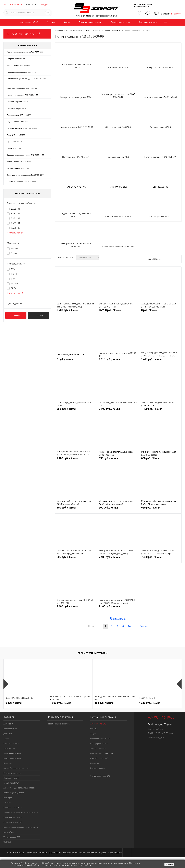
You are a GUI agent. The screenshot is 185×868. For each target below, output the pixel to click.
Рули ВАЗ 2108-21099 (16, 135)
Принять (169, 864)
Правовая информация (90, 22)
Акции (67, 22)
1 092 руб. (160, 361)
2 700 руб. (76, 311)
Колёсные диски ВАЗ (13, 817)
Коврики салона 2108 (16, 59)
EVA (13, 269)
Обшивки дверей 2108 (16, 108)
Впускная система (11, 744)
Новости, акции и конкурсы (58, 724)
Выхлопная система (12, 758)
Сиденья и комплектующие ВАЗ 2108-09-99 (26, 155)
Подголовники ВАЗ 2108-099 (19, 115)
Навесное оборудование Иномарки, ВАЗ (21, 827)
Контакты (95, 763)
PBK (13, 279)
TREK (14, 288)
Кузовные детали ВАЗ (13, 822)
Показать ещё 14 (15, 293)
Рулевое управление (12, 773)
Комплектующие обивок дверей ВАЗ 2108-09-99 (27, 80)
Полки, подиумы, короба (14, 793)
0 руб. (160, 311)
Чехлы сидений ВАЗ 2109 (18, 168)
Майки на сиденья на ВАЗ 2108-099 (22, 88)
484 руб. (104, 703)
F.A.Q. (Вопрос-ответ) (99, 758)
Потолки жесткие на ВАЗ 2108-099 (22, 128)
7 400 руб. (160, 410)
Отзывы (51, 22)
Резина (15, 249)
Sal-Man (15, 284)
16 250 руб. (118, 311)
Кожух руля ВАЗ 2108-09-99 (19, 65)
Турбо (6, 739)
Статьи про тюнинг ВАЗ (100, 776)
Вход (6, 4)
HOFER (14, 274)
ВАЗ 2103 (16, 218)
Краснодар (43, 5)
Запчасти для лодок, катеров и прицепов (21, 812)
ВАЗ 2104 (16, 223)
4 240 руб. (150, 703)
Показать (16, 315)
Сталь (14, 253)
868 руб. (76, 410)
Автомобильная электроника (16, 768)
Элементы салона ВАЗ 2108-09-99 (22, 182)
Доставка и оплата (148, 22)
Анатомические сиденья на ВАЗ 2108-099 (25, 52)
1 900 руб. (60, 703)
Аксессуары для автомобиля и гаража (20, 788)
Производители (10, 729)
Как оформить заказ (120, 22)
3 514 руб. (118, 361)
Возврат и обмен (98, 768)
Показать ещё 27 (15, 233)
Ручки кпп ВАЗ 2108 (16, 142)
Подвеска (8, 763)
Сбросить (39, 315)
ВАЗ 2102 (16, 214)
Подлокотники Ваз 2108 (17, 122)
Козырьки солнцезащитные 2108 (21, 72)
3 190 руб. (118, 410)
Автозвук (7, 803)
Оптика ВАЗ (9, 832)
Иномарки (8, 798)
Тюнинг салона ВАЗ (12, 837)
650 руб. (160, 509)
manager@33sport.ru (164, 724)
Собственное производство (102, 753)
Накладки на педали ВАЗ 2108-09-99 (23, 95)
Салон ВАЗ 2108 (14, 148)
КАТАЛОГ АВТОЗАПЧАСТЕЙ (24, 34)
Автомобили (9, 724)
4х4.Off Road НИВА (11, 783)
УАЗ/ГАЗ (7, 842)
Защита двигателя (11, 778)
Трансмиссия (9, 748)
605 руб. (76, 558)
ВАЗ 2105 (16, 228)
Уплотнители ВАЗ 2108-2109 (19, 162)
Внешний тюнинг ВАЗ (13, 808)
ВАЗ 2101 (16, 209)
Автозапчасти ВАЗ (29, 22)
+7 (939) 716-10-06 (143, 4)
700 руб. (76, 509)
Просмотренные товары (92, 653)
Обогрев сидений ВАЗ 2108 (19, 102)
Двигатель (8, 734)
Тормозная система (12, 753)
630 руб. (118, 459)
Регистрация (16, 4)
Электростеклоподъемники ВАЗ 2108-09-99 (26, 175)
